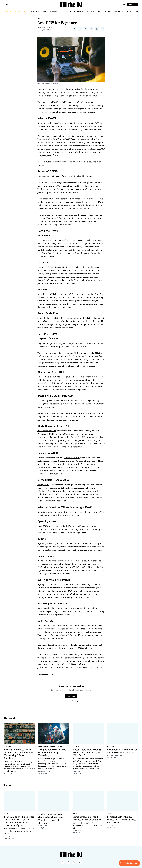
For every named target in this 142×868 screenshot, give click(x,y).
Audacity (41, 294)
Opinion (130, 11)
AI (39, 11)
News (33, 11)
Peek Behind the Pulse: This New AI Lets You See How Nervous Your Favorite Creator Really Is (19, 821)
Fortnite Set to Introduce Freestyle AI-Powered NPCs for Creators (122, 820)
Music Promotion (81, 11)
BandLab (47, 84)
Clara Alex (8, 774)
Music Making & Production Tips (50, 747)
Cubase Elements (71, 458)
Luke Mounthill (44, 771)
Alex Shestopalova (45, 27)
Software (67, 11)
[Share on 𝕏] (74, 29)
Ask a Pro (108, 11)
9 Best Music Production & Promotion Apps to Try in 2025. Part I (87, 752)
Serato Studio (43, 318)
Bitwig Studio (43, 485)
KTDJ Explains (96, 11)
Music (45, 11)
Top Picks (41, 19)
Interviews (119, 11)
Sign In (123, 4)
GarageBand (48, 240)
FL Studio (42, 400)
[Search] (12, 4)
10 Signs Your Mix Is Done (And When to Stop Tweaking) (52, 752)
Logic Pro (42, 343)
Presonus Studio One (47, 431)
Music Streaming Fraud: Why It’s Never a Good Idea (87, 818)
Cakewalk (50, 267)
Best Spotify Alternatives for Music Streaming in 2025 (122, 751)
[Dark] (7, 4)
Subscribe (133, 4)
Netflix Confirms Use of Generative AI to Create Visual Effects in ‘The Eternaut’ (51, 819)
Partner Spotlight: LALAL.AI (17, 11)
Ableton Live (43, 377)
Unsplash (55, 84)
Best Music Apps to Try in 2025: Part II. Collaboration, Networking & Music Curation (19, 754)
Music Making (55, 11)
